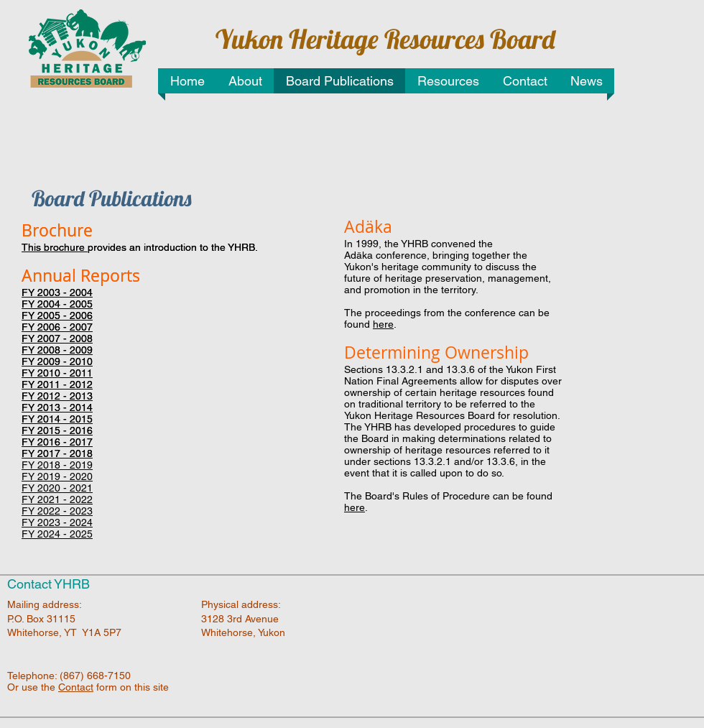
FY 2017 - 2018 (57, 453)
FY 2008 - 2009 (57, 350)
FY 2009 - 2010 (57, 361)
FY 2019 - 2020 (57, 476)
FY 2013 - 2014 (57, 407)
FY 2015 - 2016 (57, 430)
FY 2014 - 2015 (57, 419)
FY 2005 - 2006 (57, 315)
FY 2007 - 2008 (57, 338)
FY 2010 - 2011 (57, 373)
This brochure (55, 247)
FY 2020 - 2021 (57, 488)
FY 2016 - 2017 (57, 442)
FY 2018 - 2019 (57, 465)
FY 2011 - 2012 (57, 384)
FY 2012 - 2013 (57, 396)
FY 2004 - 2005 (57, 304)
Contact (76, 687)
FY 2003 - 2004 (57, 292)
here (383, 324)
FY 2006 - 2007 (57, 327)
